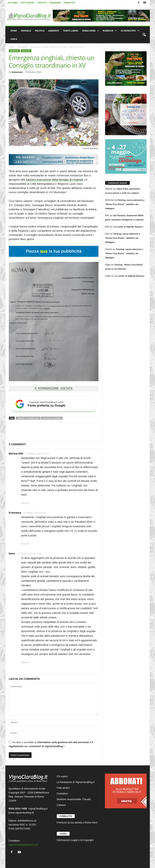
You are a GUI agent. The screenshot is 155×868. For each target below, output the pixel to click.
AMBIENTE (54, 31)
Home (11, 47)
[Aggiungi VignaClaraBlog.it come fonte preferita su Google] (54, 404)
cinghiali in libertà (52, 418)
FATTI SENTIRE (27, 3)
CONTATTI (42, 3)
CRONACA (26, 31)
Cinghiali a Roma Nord (28, 418)
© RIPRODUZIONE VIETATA (54, 389)
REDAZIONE (55, 3)
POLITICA (40, 31)
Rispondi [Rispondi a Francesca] (25, 544)
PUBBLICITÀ (69, 3)
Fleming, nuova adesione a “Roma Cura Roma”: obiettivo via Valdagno (125, 204)
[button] (144, 35)
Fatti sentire (63, 788)
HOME (14, 31)
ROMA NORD (91, 31)
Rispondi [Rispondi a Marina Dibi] (25, 503)
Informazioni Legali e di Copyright (75, 840)
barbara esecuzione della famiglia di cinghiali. (55, 180)
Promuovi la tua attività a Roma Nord (77, 823)
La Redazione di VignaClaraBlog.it (76, 782)
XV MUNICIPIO (130, 31)
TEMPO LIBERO (71, 31)
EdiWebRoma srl (27, 821)
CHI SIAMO (13, 3)
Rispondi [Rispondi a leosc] (25, 662)
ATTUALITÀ (22, 47)
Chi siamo (62, 776)
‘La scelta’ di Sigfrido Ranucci (128, 227)
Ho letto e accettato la (51, 744)
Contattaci (62, 794)
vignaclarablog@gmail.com (24, 845)
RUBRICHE (110, 31)
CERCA (14, 39)
